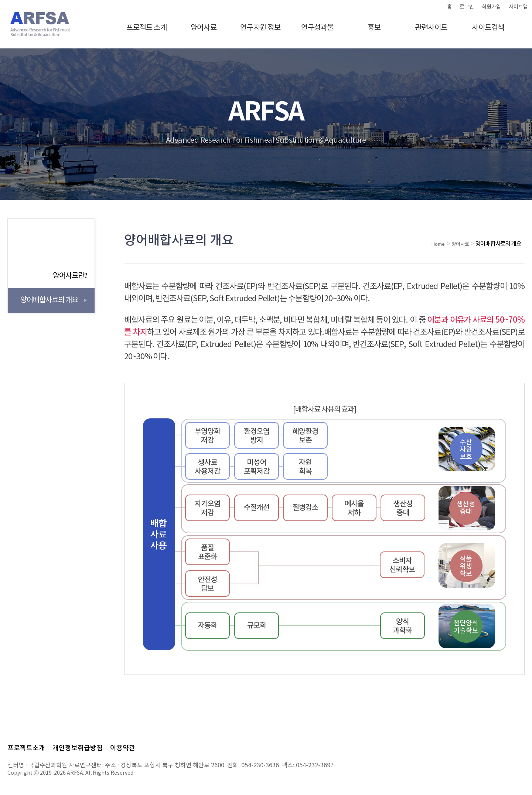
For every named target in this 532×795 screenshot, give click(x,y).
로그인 (467, 7)
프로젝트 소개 (146, 28)
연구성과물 (317, 28)
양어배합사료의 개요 (49, 300)
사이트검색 (488, 28)
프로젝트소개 (26, 748)
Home (438, 244)
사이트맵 (518, 7)
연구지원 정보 (260, 28)
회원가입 (491, 7)
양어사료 (204, 28)
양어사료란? (70, 276)
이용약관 (123, 748)
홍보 (374, 28)
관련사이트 (431, 28)
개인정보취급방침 (78, 748)
